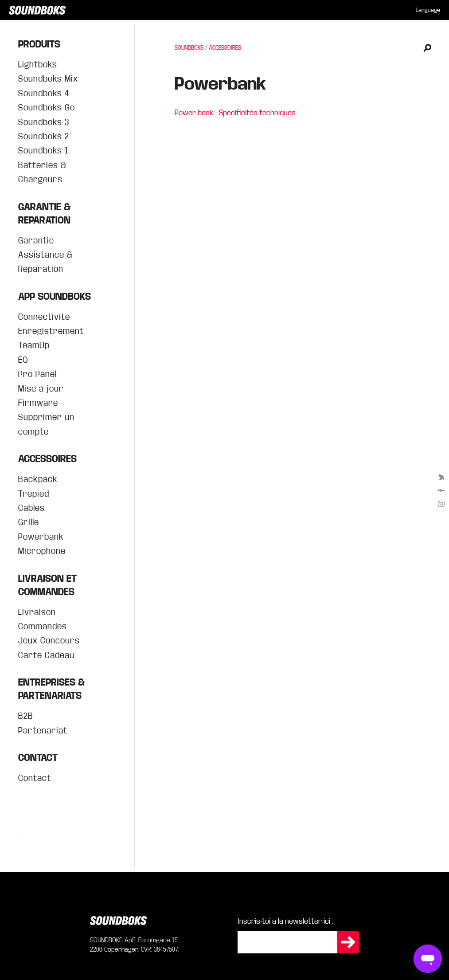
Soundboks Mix (48, 79)
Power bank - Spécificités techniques (235, 113)
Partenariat (43, 731)
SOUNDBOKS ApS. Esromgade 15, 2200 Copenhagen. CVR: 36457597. (135, 945)
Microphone (42, 551)
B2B (26, 716)
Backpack (38, 479)
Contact (35, 778)
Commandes (43, 626)
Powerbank (41, 537)
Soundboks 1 (43, 151)
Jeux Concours (49, 641)
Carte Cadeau (46, 655)
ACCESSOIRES (225, 48)
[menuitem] (428, 10)
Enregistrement (51, 331)
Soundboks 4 (44, 93)
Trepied (34, 494)
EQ (23, 360)
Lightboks (38, 65)
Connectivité (44, 317)
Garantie (36, 241)
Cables (31, 508)
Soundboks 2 (44, 136)
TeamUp (34, 345)
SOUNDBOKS (189, 48)
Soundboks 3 (44, 122)
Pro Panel (37, 374)
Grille (29, 522)
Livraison (37, 612)
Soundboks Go (47, 108)
